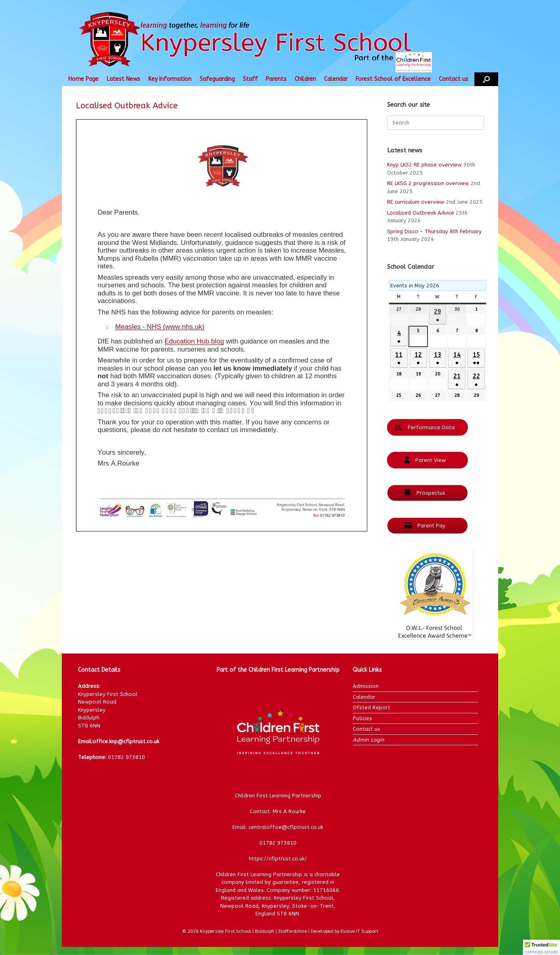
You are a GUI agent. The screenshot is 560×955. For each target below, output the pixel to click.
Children (305, 79)
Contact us (454, 79)
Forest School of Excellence (393, 79)
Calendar (336, 79)
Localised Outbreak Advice (421, 213)
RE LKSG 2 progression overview (428, 183)
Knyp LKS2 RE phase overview (424, 165)
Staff (250, 79)
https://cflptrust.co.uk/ (278, 859)
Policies (362, 718)
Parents (276, 79)
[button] (486, 79)
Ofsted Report (372, 707)
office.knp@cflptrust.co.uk (126, 741)
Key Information (170, 79)
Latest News (123, 79)
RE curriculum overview (416, 202)
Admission (366, 686)
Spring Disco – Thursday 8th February (434, 231)
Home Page (83, 79)
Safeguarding (217, 79)
